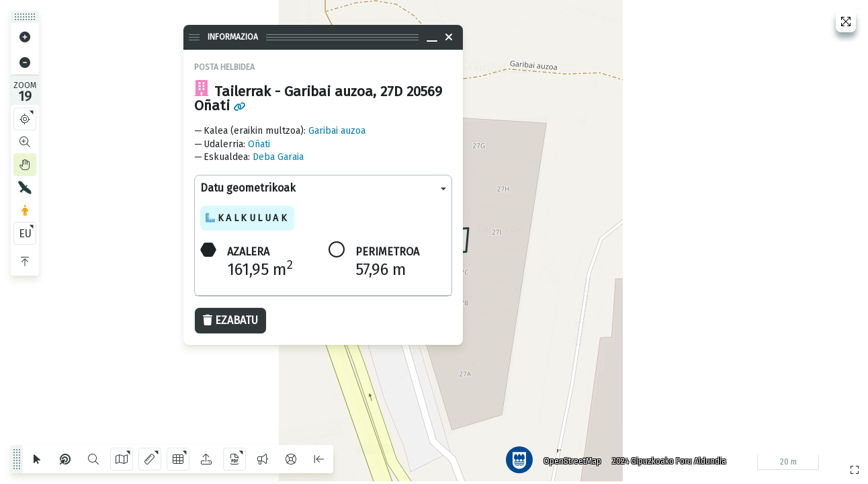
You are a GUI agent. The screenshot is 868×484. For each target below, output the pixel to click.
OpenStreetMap (572, 460)
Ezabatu (230, 320)
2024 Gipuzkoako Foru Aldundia (668, 460)
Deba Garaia (278, 157)
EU (25, 234)
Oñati (259, 144)
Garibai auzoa (337, 131)
